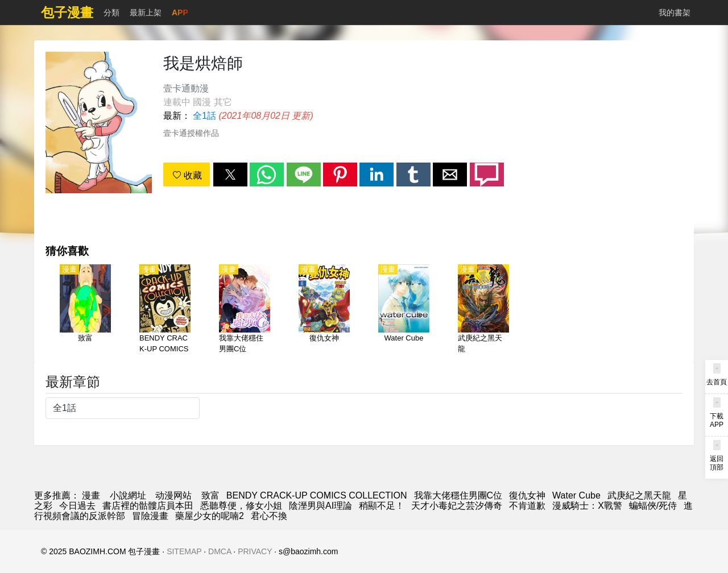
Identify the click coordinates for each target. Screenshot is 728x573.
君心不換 (269, 516)
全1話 (204, 116)
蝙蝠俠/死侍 (653, 506)
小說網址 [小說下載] (128, 495)
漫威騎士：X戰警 (587, 506)
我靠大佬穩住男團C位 (458, 495)
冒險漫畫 (150, 516)
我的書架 (675, 13)
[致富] (85, 310)
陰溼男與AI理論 (320, 506)
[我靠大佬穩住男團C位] (245, 310)
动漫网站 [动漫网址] (173, 495)
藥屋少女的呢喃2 (210, 516)
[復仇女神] (324, 310)
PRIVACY (255, 551)
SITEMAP (184, 551)
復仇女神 (527, 495)
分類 (111, 13)
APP (180, 13)
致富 (210, 495)
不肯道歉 (527, 506)
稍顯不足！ (382, 506)
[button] (230, 175)
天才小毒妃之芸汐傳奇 (457, 506)
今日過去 (77, 506)
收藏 (187, 175)
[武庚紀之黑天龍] (483, 310)
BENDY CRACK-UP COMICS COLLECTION (317, 495)
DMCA (220, 551)
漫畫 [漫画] (91, 495)
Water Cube (576, 495)
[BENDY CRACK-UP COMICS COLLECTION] (165, 310)
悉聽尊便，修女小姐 (241, 506)
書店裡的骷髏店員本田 (148, 506)
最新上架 (146, 13)
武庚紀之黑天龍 (639, 495)
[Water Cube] (404, 310)
